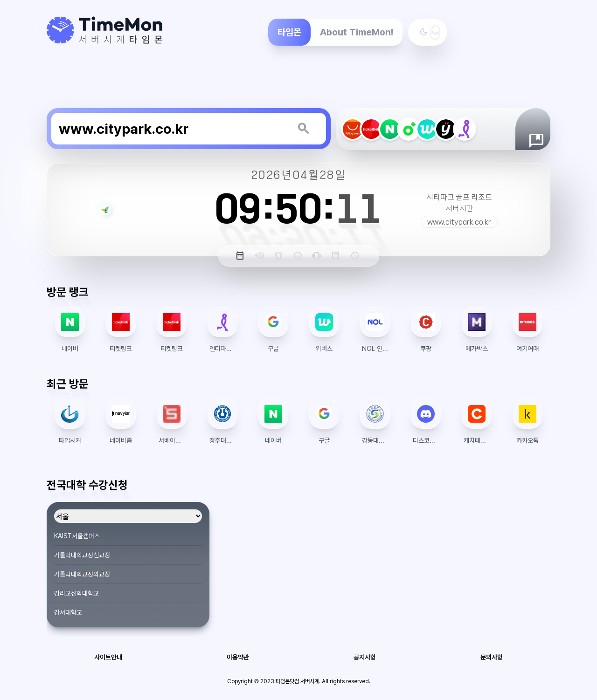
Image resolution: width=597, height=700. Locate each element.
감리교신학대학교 (76, 593)
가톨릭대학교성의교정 (82, 574)
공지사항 (365, 657)
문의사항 (492, 657)
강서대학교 (68, 612)
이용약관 (238, 657)
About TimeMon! (357, 32)
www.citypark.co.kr (459, 222)
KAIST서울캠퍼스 (77, 536)
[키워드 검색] (303, 129)
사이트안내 (108, 657)
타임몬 (289, 32)
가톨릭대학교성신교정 (82, 555)
